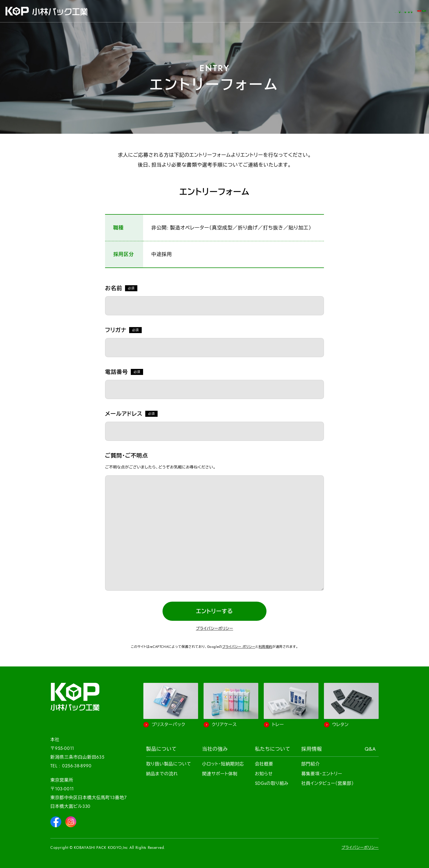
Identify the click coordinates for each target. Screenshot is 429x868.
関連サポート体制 (220, 774)
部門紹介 (310, 764)
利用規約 (265, 647)
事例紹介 (180, 11)
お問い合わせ (367, 11)
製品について (161, 749)
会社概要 (264, 764)
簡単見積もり (406, 11)
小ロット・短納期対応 (223, 764)
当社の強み (215, 749)
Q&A (330, 11)
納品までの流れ (162, 774)
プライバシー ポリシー (239, 647)
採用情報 (312, 749)
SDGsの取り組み (272, 783)
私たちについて (273, 749)
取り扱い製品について (169, 764)
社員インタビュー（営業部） (327, 783)
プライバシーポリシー (215, 629)
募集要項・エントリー (322, 774)
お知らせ (264, 774)
